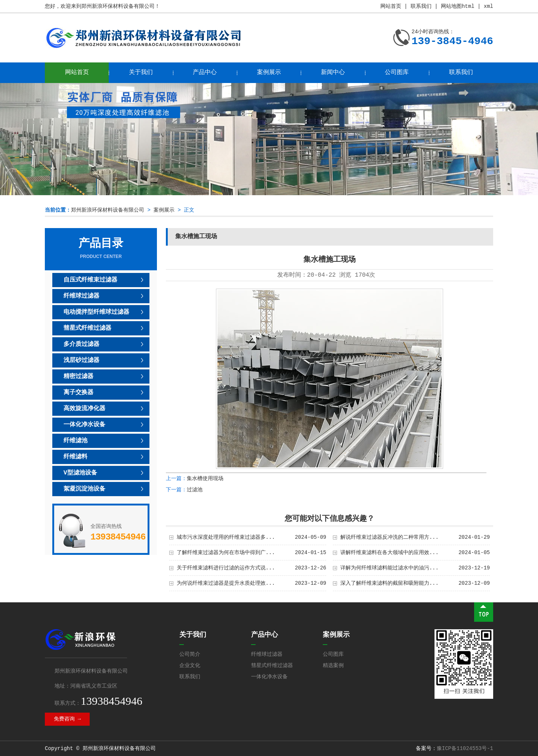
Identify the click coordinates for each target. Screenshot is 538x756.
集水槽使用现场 (205, 479)
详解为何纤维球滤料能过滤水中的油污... (389, 568)
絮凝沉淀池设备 (84, 489)
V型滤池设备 (80, 473)
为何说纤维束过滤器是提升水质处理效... (226, 583)
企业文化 (190, 666)
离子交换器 (78, 393)
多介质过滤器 (81, 344)
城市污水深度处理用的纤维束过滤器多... (226, 537)
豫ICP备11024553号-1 (465, 749)
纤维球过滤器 (81, 296)
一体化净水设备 (84, 425)
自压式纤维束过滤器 (90, 280)
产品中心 (205, 73)
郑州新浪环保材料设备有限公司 (108, 210)
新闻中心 (333, 73)
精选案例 (333, 666)
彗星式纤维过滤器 (87, 328)
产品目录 (101, 249)
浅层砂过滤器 (81, 360)
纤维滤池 (75, 441)
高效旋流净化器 (84, 409)
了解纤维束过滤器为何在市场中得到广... (226, 553)
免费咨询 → (67, 719)
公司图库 (397, 73)
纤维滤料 (75, 457)
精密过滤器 (78, 377)
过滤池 (195, 490)
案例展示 (269, 73)
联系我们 (421, 6)
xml (488, 6)
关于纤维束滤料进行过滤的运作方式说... (226, 568)
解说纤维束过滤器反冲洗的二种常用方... (389, 537)
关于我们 (141, 73)
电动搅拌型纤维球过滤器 (96, 312)
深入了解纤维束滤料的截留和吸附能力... (389, 583)
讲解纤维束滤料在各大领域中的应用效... (389, 553)
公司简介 (190, 654)
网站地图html (458, 6)
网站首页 (391, 6)
